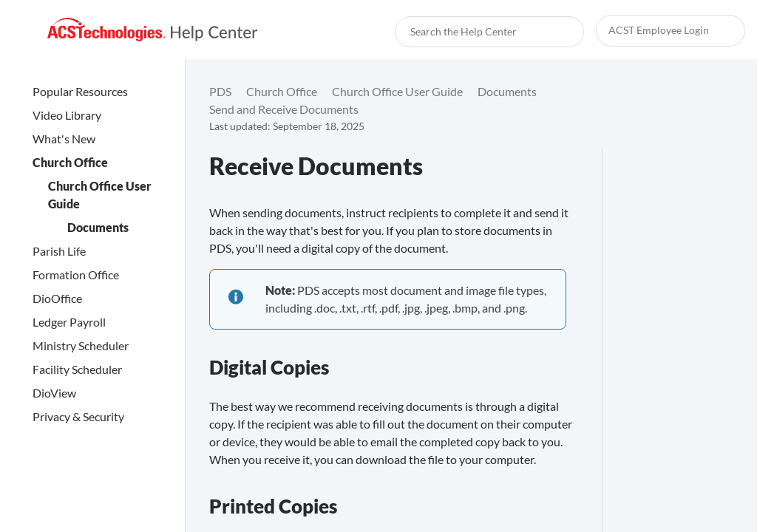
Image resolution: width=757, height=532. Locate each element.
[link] (153, 30)
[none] (716, 100)
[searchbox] (557, 32)
